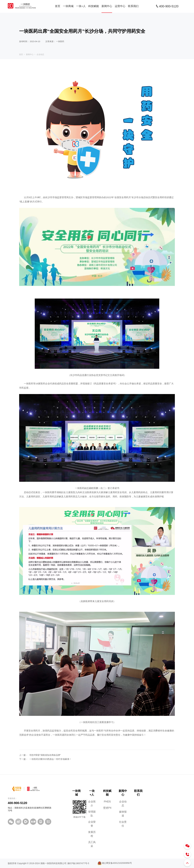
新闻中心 (107, 6)
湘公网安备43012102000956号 (114, 863)
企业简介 (92, 804)
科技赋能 (94, 6)
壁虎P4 (107, 808)
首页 (58, 6)
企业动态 (40, 54)
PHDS (107, 802)
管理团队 (92, 814)
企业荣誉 (92, 824)
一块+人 (81, 6)
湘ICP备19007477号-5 (78, 863)
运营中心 (120, 6)
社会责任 (123, 824)
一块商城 (68, 6)
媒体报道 (123, 814)
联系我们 (133, 6)
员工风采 (92, 844)
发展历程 (92, 834)
